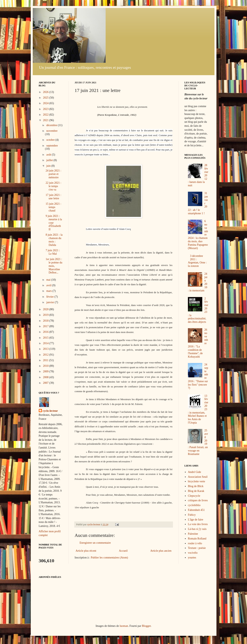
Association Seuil (198, 477)
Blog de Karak (196, 491)
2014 (46, 343)
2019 (46, 315)
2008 (46, 377)
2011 (46, 360)
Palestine (193, 534)
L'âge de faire (195, 520)
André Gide (194, 472)
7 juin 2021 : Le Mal (53, 252)
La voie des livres (198, 524)
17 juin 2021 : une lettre (53, 197)
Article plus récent (86, 551)
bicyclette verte (196, 481)
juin (49, 166)
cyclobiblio (194, 505)
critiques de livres (198, 500)
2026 (46, 92)
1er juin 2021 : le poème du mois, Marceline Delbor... (54, 266)
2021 (46, 120)
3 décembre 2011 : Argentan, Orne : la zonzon (197, 261)
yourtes (192, 558)
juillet (50, 160)
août (49, 155)
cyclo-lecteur (50, 411)
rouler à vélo (195, 543)
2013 (46, 349)
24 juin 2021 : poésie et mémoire (53, 174)
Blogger (146, 626)
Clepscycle (194, 496)
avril (49, 285)
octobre (51, 140)
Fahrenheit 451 (196, 510)
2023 (46, 109)
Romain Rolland (197, 539)
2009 (46, 371)
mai (49, 280)
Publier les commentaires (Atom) (109, 558)
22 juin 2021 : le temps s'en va (53, 186)
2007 (46, 383)
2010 (46, 366)
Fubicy (192, 515)
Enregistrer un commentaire (95, 543)
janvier (51, 302)
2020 (46, 309)
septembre (52, 146)
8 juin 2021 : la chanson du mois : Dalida (54, 240)
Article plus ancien (161, 551)
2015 (46, 338)
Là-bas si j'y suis (197, 529)
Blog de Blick (196, 486)
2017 (46, 326)
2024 (46, 103)
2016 (46, 332)
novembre (52, 131)
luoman (124, 626)
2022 (46, 115)
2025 (46, 98)
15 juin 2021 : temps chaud (53, 207)
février (50, 297)
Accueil (123, 551)
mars (49, 291)
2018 (46, 321)
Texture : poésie (197, 548)
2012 (46, 355)
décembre (52, 125)
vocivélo (193, 553)
